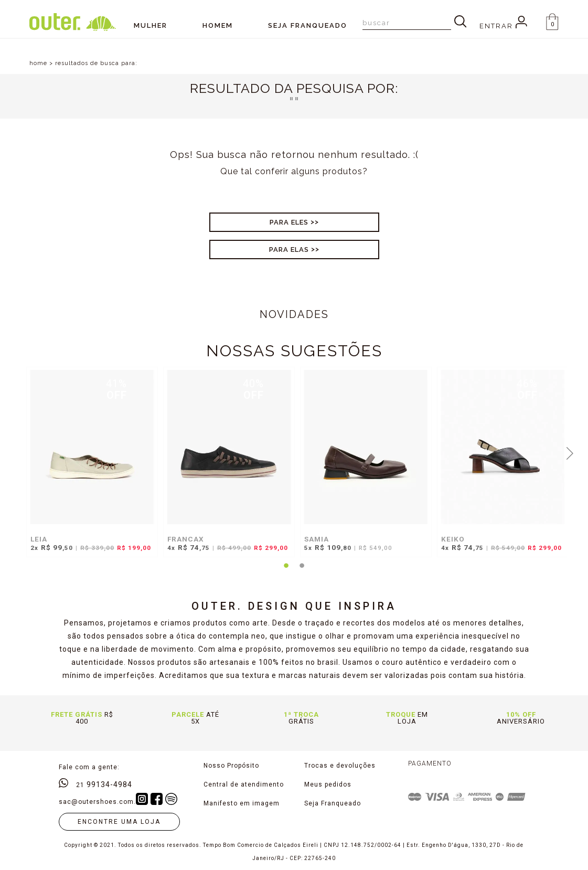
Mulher (151, 25)
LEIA (39, 539)
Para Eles (289, 222)
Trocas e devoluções (340, 766)
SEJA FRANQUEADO (308, 25)
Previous (18, 452)
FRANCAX (186, 539)
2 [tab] (302, 572)
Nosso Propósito (231, 766)
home (38, 63)
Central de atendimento (244, 784)
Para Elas (289, 250)
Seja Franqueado (333, 803)
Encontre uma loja (119, 822)
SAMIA (317, 539)
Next (570, 452)
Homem (218, 25)
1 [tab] (286, 572)
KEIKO (453, 539)
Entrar (503, 26)
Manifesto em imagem (242, 803)
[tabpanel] (89, 467)
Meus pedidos (328, 784)
